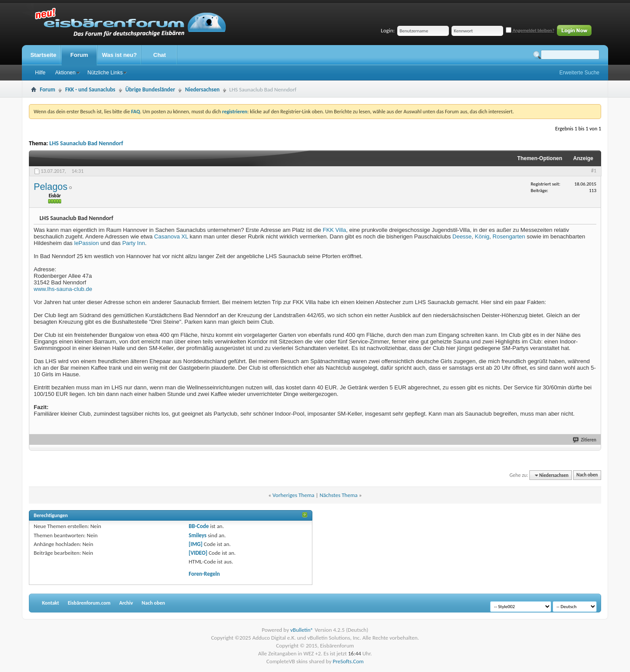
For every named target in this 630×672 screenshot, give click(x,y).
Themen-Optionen (540, 158)
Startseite (43, 55)
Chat (159, 55)
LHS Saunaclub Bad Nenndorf (86, 143)
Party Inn (133, 243)
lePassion (87, 243)
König (482, 236)
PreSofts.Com (348, 661)
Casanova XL (171, 236)
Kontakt (51, 603)
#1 (594, 171)
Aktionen (65, 73)
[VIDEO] (198, 553)
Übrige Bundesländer (150, 89)
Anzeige (583, 158)
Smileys (198, 535)
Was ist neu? (119, 55)
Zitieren (589, 440)
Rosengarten (509, 236)
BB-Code (199, 526)
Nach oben (587, 475)
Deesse (462, 236)
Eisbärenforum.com (89, 603)
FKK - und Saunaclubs (90, 89)
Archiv (126, 603)
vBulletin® (302, 630)
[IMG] (196, 544)
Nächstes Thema (338, 495)
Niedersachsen (202, 89)
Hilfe (40, 73)
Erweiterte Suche (579, 73)
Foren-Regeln (204, 574)
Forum (79, 55)
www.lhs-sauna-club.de (63, 289)
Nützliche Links (105, 73)
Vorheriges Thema (294, 495)
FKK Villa (334, 230)
